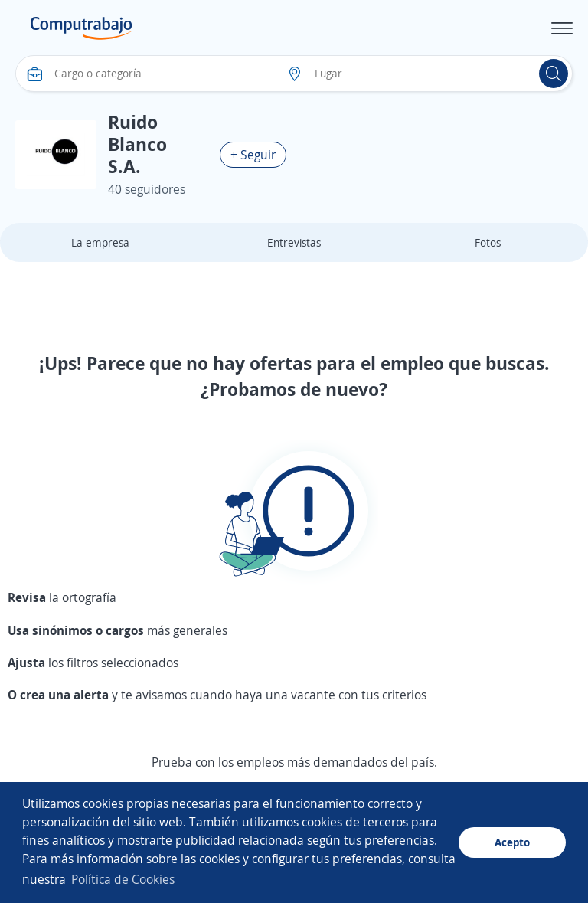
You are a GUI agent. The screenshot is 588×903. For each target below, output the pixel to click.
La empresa (100, 242)
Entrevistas (294, 242)
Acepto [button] (512, 842)
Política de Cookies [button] (123, 879)
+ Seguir (253, 155)
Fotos (488, 242)
